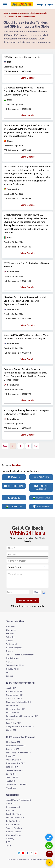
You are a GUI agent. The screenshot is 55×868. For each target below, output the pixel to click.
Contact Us (11, 630)
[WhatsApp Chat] (49, 846)
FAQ (8, 672)
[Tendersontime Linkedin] (19, 853)
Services (10, 634)
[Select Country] (27, 567)
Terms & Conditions (15, 665)
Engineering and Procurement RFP (22, 716)
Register (49, 5)
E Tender (10, 810)
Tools (9, 846)
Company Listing (14, 835)
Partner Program (14, 648)
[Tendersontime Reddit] (36, 853)
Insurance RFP (13, 749)
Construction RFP (14, 695)
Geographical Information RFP (20, 727)
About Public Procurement (18, 800)
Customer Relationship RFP (19, 702)
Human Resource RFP (16, 746)
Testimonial (11, 644)
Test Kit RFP (12, 781)
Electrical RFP (13, 712)
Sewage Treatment (14, 770)
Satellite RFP (12, 767)
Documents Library (15, 817)
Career (9, 662)
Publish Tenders (13, 832)
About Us (10, 626)
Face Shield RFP (13, 723)
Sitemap (10, 676)
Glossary (10, 839)
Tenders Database (14, 828)
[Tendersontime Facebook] (28, 853)
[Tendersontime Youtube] (23, 853)
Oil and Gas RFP (13, 760)
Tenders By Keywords (19, 13)
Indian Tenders (13, 821)
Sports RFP (11, 774)
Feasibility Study (14, 814)
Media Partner (13, 658)
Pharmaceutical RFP (15, 763)
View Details (27, 78)
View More (11, 788)
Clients (9, 641)
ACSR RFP (11, 688)
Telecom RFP (12, 777)
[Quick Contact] (49, 837)
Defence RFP (12, 705)
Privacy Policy (13, 669)
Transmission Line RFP (16, 784)
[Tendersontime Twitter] (32, 853)
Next (36, 446)
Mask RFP (11, 756)
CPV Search (12, 803)
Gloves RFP (11, 730)
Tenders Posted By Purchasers (20, 655)
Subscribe (11, 637)
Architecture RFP (14, 691)
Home (6, 13)
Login (40, 5)
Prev (5, 446)
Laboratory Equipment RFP (19, 753)
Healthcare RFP (13, 742)
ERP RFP (10, 719)
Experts (10, 651)
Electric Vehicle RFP (15, 709)
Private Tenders (13, 825)
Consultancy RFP (14, 698)
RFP (8, 842)
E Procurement (13, 807)
